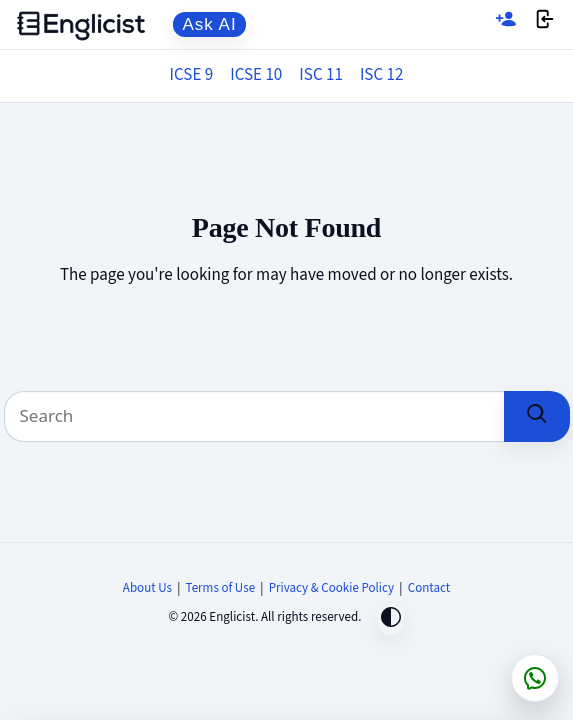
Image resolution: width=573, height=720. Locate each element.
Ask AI (210, 24)
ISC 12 (382, 75)
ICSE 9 (192, 75)
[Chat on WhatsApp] (535, 678)
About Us (147, 588)
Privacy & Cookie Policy (332, 588)
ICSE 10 (256, 75)
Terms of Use (221, 588)
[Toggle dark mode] (391, 619)
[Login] (545, 24)
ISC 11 (321, 75)
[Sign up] (506, 24)
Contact (429, 588)
